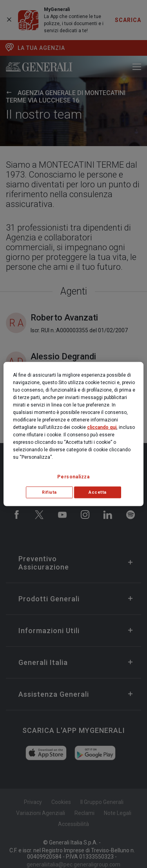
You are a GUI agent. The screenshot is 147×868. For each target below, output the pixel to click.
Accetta (98, 492)
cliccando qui (102, 427)
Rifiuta (49, 492)
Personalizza (73, 477)
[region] (73, 434)
